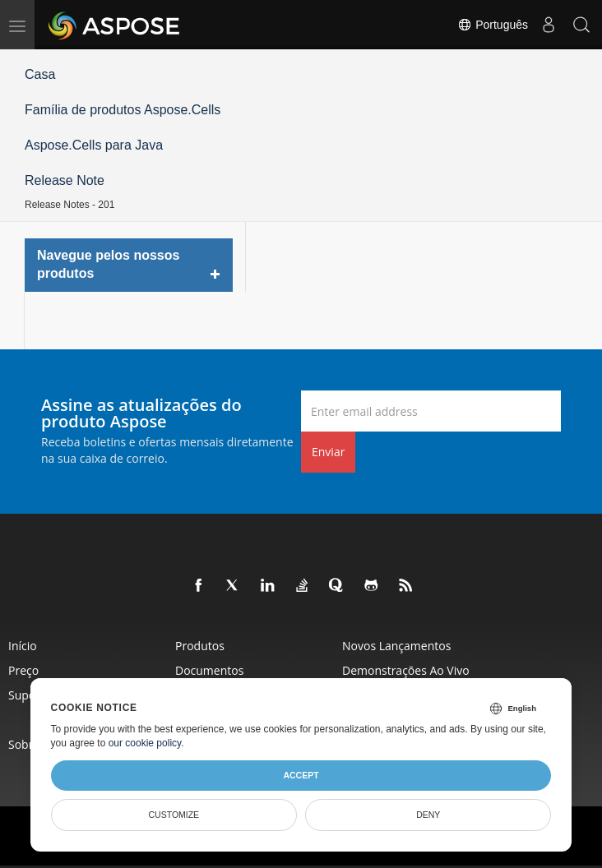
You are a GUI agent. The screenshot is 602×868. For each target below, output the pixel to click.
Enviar (328, 452)
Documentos (209, 670)
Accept (301, 775)
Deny (428, 815)
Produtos (200, 646)
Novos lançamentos (396, 646)
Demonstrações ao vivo (406, 670)
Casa (40, 74)
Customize (174, 815)
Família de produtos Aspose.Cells (123, 110)
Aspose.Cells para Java (94, 145)
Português (493, 25)
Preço (23, 670)
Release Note (65, 180)
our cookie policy (145, 743)
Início (23, 646)
